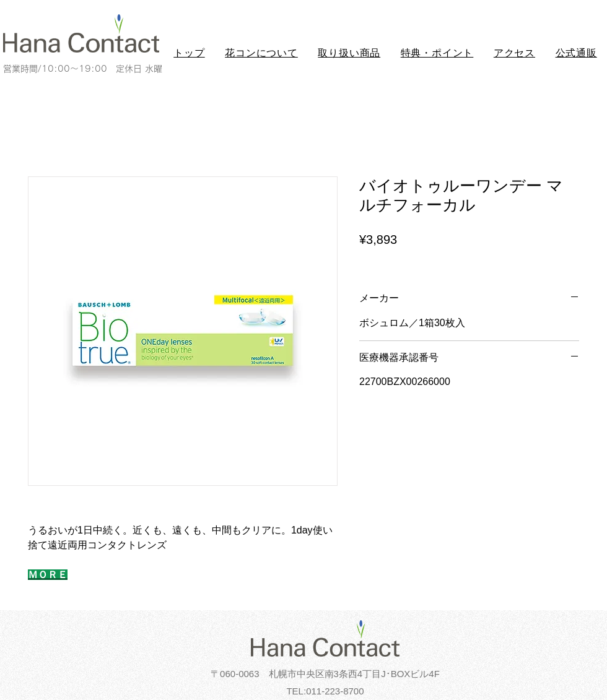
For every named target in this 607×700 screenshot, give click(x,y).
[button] (261, 54)
